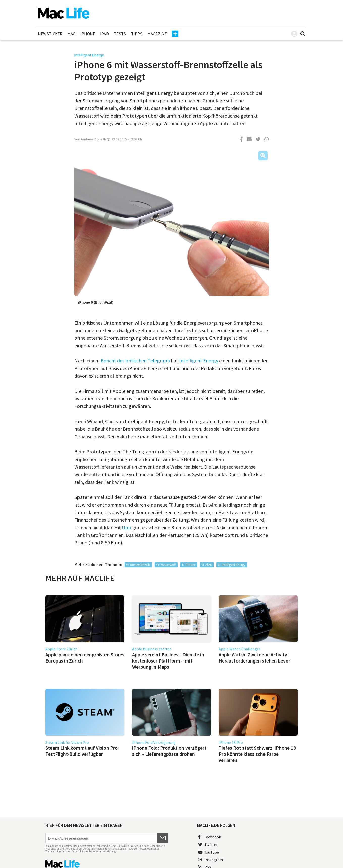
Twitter (208, 844)
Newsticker (50, 34)
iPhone (88, 34)
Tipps (137, 34)
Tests (120, 34)
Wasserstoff (168, 565)
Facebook (209, 837)
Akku (209, 565)
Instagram (210, 860)
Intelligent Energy (199, 361)
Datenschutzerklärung (102, 851)
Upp (127, 527)
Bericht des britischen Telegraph (135, 361)
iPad (104, 34)
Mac (71, 34)
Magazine (157, 34)
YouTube (208, 852)
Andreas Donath (94, 139)
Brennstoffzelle (140, 565)
